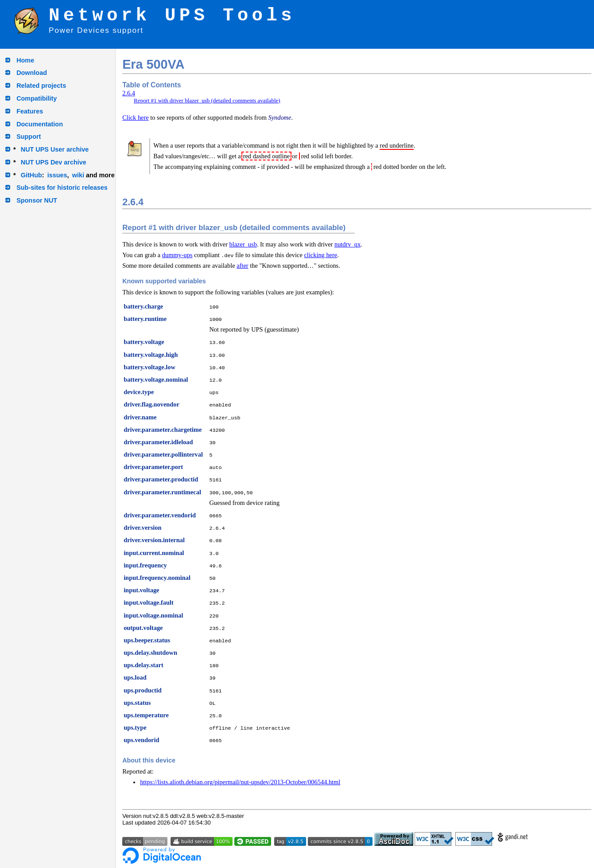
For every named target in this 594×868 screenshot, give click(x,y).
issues (57, 175)
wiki (78, 175)
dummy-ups (177, 255)
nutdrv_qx (347, 244)
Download (32, 73)
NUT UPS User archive (55, 149)
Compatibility (37, 98)
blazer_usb (243, 244)
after (242, 266)
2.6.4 (129, 93)
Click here (136, 117)
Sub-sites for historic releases (62, 188)
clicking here (320, 255)
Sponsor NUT (37, 200)
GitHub (31, 175)
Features (30, 111)
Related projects (41, 86)
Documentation (40, 124)
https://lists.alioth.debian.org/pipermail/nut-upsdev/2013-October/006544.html (240, 782)
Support (29, 137)
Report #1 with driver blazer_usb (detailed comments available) (207, 100)
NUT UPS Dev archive (54, 162)
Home (25, 60)
